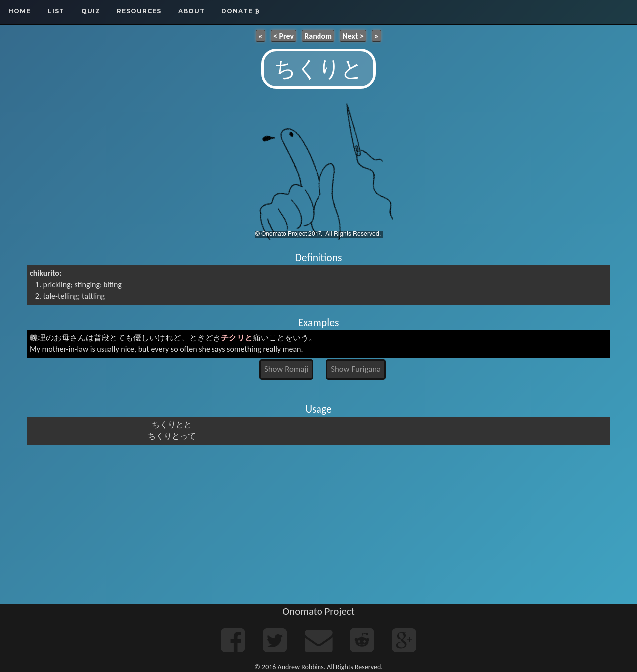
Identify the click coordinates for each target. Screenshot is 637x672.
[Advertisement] (318, 524)
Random (318, 36)
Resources (139, 11)
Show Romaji (286, 369)
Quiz (91, 11)
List (56, 11)
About (191, 11)
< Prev (283, 36)
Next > (353, 36)
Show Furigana (356, 369)
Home (20, 11)
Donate (241, 11)
